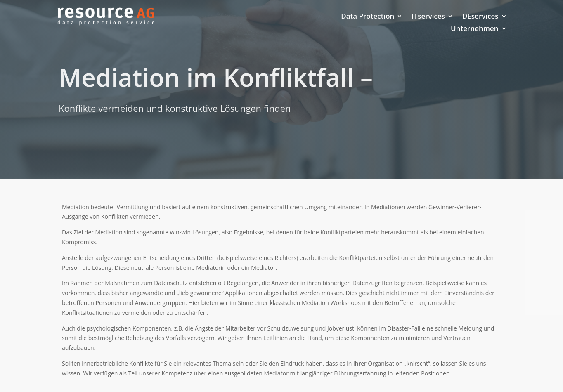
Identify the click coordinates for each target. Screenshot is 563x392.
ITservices (428, 17)
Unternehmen (475, 29)
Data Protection (368, 17)
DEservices (480, 17)
